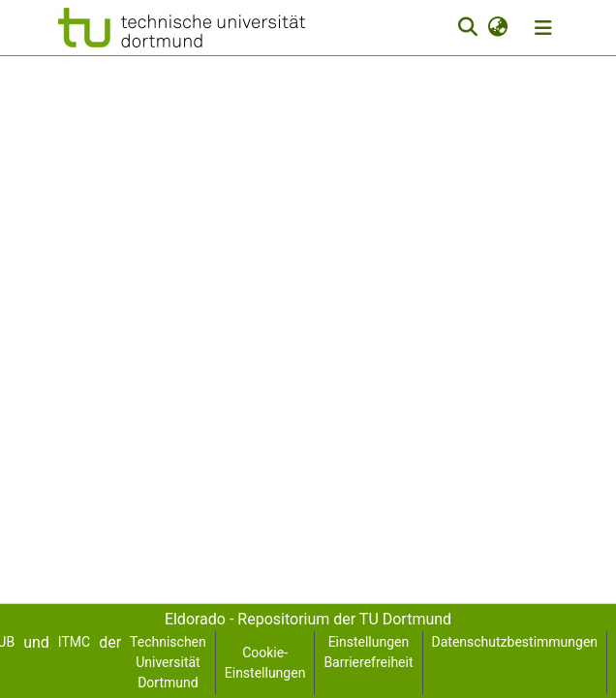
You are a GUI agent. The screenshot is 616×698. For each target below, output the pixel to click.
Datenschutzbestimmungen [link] (515, 642)
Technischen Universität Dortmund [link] (168, 662)
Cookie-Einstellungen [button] (265, 663)
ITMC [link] (74, 642)
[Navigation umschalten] (543, 28)
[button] (182, 28)
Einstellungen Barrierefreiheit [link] (368, 652)
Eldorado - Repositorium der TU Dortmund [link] (308, 619)
